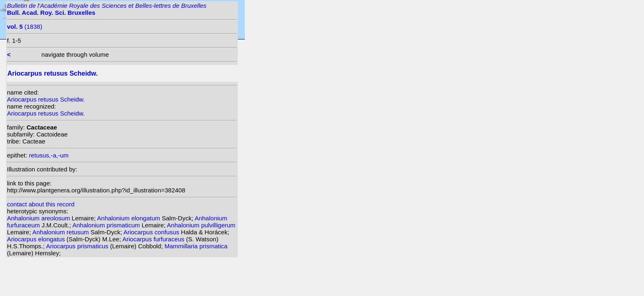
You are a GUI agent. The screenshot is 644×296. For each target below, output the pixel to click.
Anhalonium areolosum (39, 218)
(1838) (25, 27)
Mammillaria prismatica (196, 246)
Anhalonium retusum (62, 232)
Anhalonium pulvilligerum (201, 225)
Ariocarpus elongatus (37, 239)
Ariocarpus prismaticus (78, 246)
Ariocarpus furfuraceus (154, 239)
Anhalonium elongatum (129, 218)
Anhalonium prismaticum (107, 225)
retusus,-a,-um (49, 155)
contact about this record (41, 204)
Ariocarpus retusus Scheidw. (46, 99)
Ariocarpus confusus (152, 232)
